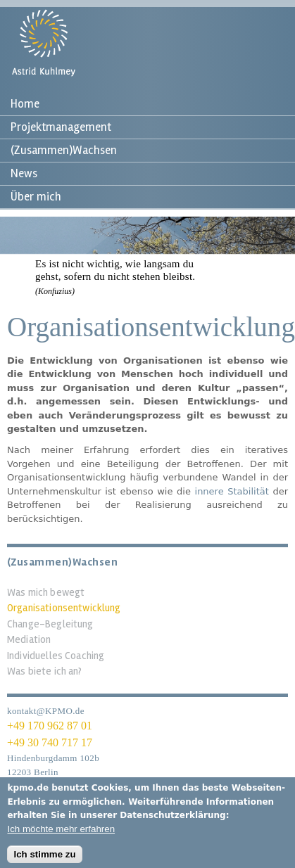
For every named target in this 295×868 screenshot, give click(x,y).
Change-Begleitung (50, 624)
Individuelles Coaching (56, 656)
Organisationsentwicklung (64, 608)
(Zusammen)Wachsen (64, 150)
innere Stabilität (232, 491)
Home (25, 104)
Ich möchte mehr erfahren (61, 834)
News (24, 173)
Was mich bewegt (46, 592)
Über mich (36, 197)
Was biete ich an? (45, 671)
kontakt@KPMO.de (46, 711)
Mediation (29, 639)
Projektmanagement (61, 127)
